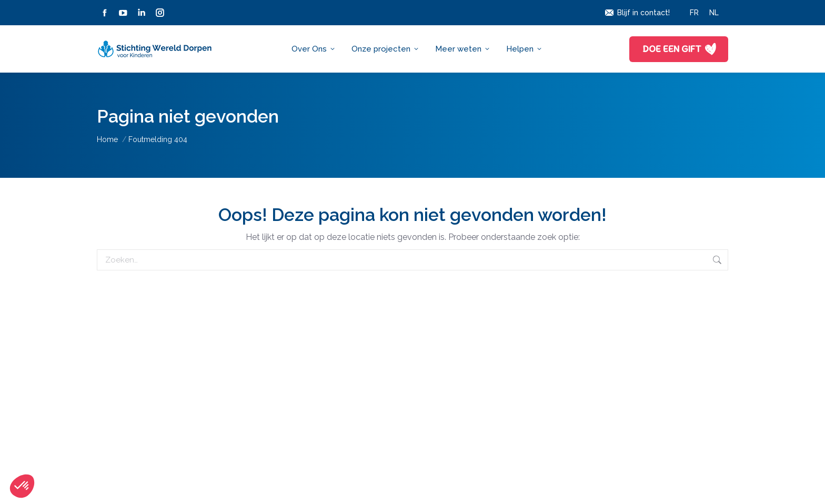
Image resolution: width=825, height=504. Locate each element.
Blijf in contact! (637, 13)
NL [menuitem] (714, 13)
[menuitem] (694, 13)
